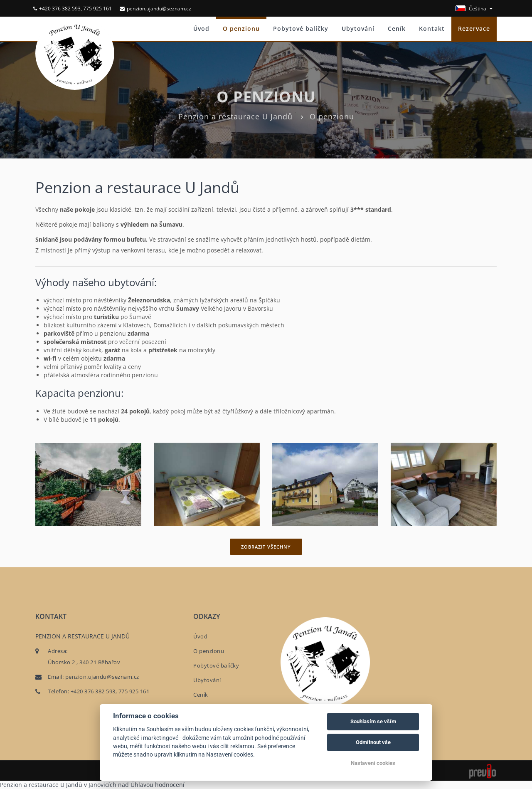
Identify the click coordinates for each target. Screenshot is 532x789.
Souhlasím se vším (373, 721)
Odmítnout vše (373, 742)
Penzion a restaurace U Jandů (235, 116)
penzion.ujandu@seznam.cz (155, 9)
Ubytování (358, 28)
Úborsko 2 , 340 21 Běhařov (84, 662)
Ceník (397, 28)
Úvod (201, 28)
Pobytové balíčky (301, 28)
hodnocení (170, 785)
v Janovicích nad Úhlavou (119, 785)
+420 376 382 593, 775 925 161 (73, 9)
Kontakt (432, 28)
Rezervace (474, 28)
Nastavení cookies (373, 763)
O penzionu (241, 28)
